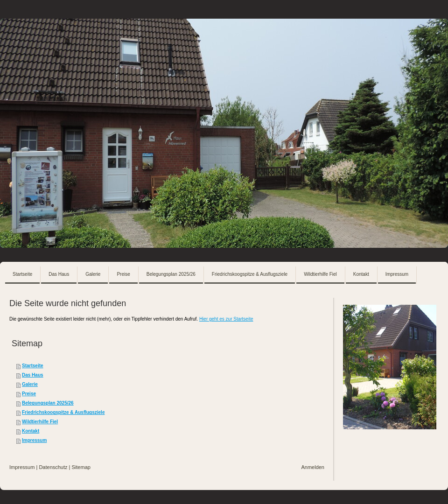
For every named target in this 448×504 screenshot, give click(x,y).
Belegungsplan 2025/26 (48, 403)
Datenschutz (53, 467)
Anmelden (313, 467)
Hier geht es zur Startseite (226, 319)
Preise (29, 394)
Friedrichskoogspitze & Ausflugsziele (63, 412)
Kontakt (31, 431)
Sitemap (81, 467)
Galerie (30, 384)
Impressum (34, 440)
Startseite (33, 366)
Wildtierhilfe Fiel (40, 422)
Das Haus (33, 375)
